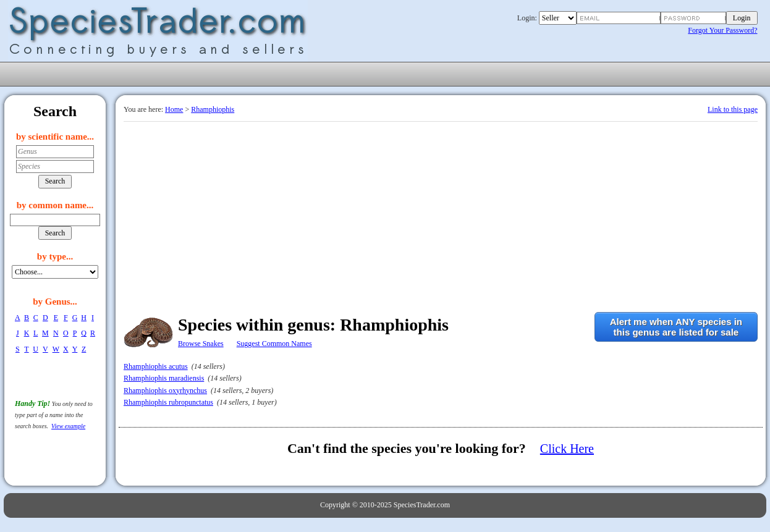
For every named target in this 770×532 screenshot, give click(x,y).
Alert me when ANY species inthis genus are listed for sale (676, 327)
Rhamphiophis (213, 109)
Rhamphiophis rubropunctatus (168, 402)
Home (174, 109)
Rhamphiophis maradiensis (164, 378)
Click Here (567, 449)
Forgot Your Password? (722, 30)
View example (68, 426)
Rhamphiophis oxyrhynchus (165, 391)
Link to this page (733, 109)
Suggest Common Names (274, 344)
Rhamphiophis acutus (156, 366)
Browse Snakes (201, 344)
